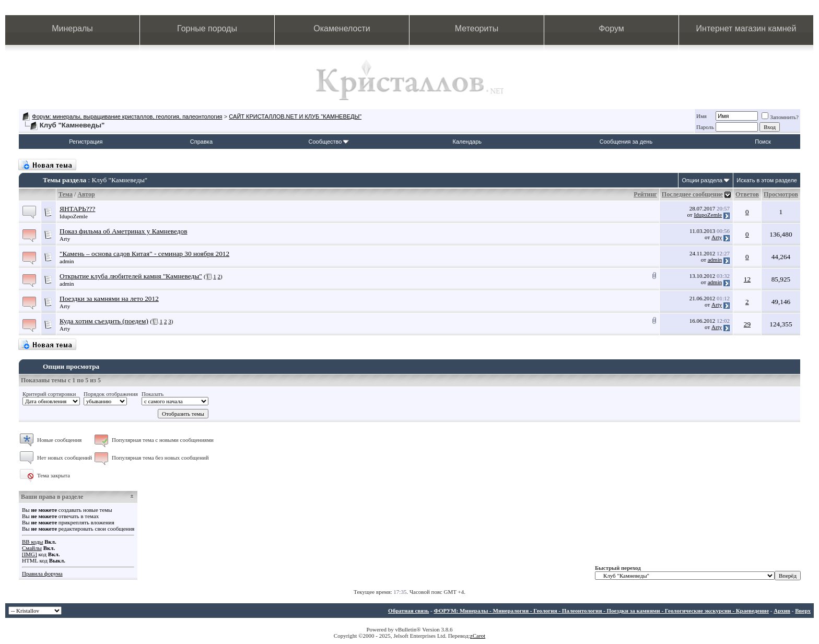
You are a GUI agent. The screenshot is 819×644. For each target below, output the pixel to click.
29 (747, 324)
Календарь (467, 142)
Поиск (763, 142)
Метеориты (477, 28)
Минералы (72, 28)
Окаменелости (342, 28)
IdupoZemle (74, 216)
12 (747, 279)
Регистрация (86, 142)
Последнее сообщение (692, 194)
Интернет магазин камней (746, 28)
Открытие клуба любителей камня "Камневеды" (131, 276)
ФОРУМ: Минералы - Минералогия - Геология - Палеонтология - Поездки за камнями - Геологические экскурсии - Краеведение (601, 611)
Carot (479, 636)
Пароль (705, 127)
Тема (66, 194)
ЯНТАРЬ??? (77, 209)
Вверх (803, 611)
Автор (86, 194)
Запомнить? (780, 117)
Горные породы (207, 28)
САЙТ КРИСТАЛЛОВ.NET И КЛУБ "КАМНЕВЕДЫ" (295, 116)
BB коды (32, 542)
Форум (611, 28)
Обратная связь (408, 611)
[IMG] (30, 554)
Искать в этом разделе (767, 180)
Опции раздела (702, 180)
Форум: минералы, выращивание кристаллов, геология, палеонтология (127, 116)
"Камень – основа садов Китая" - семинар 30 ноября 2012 (144, 254)
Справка (201, 142)
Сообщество (329, 142)
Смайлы (32, 548)
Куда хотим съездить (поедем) (104, 321)
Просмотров (781, 194)
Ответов (747, 194)
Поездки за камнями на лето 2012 (109, 298)
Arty (65, 239)
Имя (701, 116)
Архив (782, 611)
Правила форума (42, 573)
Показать (153, 394)
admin (67, 261)
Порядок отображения (111, 394)
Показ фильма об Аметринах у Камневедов (124, 231)
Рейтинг (645, 194)
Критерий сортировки (49, 394)
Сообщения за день (626, 142)
